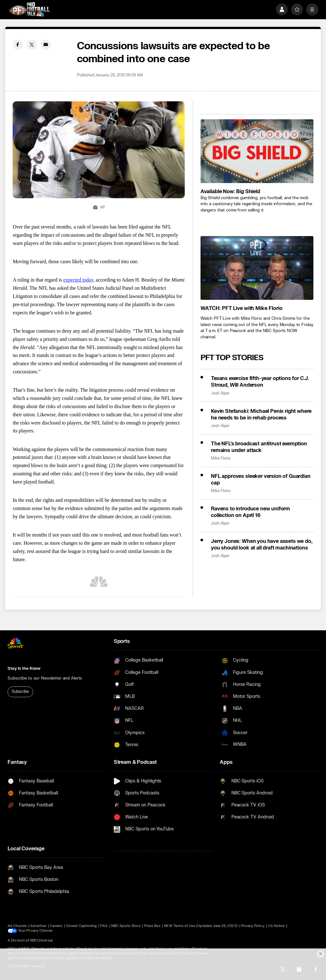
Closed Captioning (81, 926)
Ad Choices (17, 926)
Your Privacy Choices (36, 931)
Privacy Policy (253, 926)
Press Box (152, 926)
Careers (56, 926)
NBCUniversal (41, 940)
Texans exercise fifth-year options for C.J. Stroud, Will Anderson (260, 382)
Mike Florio (221, 458)
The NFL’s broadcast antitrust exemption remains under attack (259, 447)
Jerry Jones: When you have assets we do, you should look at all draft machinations (262, 544)
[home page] (29, 9)
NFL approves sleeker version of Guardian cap (261, 479)
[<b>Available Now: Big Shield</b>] (257, 151)
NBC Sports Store (126, 926)
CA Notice (277, 926)
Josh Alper (220, 393)
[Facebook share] (18, 45)
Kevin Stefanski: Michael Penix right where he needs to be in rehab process (261, 414)
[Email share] (46, 45)
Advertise (38, 926)
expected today (78, 280)
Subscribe (20, 692)
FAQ (104, 926)
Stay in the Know (24, 668)
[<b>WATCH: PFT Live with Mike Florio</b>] (257, 268)
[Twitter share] (32, 45)
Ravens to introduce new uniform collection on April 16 (250, 512)
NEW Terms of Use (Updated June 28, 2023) (201, 926)
